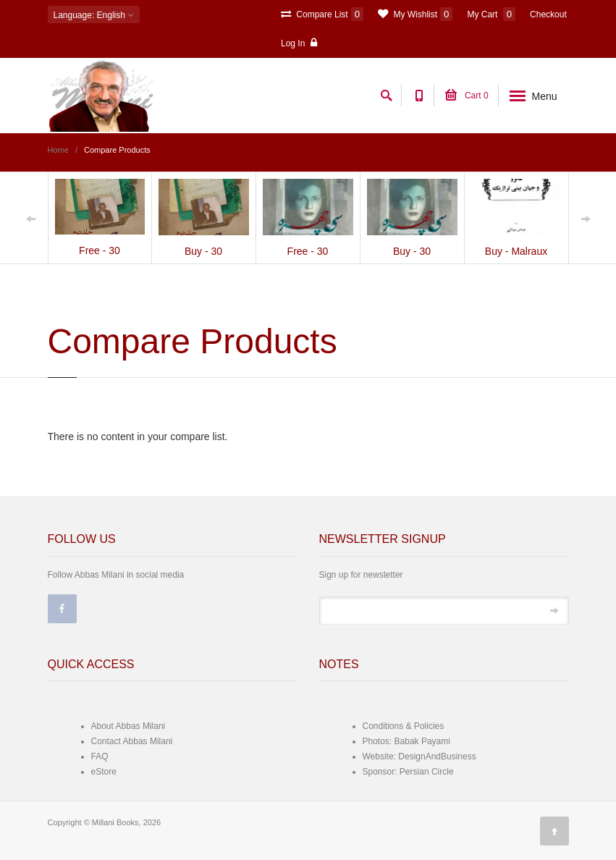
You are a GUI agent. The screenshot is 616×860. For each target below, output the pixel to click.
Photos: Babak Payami (406, 741)
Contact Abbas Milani (132, 741)
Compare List (322, 14)
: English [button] (94, 15)
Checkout (548, 14)
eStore (104, 772)
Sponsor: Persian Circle (408, 772)
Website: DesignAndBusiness (419, 756)
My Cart (491, 14)
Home (58, 150)
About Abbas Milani (128, 726)
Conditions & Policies (404, 726)
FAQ (100, 756)
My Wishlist (415, 14)
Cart (467, 96)
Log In (299, 43)
